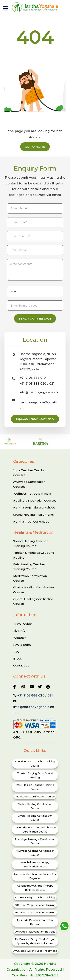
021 (52, 384)
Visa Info (19, 631)
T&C (16, 652)
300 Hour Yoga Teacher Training (35, 912)
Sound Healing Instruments (34, 515)
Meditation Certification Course (30, 578)
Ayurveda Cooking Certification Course (35, 853)
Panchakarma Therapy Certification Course (35, 864)
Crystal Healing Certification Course (33, 601)
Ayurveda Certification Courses (29, 484)
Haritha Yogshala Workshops (34, 507)
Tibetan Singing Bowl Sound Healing (34, 555)
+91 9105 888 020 (33, 384)
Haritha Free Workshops (31, 522)
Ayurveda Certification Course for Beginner (35, 876)
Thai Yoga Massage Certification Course (35, 841)
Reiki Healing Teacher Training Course (29, 567)
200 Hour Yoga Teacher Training (35, 905)
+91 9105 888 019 (33, 378)
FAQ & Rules (22, 645)
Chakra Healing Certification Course (34, 590)
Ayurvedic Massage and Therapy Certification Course (35, 830)
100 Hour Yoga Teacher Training (35, 897)
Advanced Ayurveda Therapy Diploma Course (35, 888)
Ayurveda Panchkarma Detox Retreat (35, 922)
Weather (20, 638)
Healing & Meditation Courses (35, 501)
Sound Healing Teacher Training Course (31, 543)
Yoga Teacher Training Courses (29, 473)
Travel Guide (22, 624)
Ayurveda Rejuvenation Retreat (35, 932)
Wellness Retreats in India (32, 494)
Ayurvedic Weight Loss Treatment (35, 951)
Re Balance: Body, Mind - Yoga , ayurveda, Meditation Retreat (35, 941)
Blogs (18, 658)
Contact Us (21, 665)
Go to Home (35, 147)
